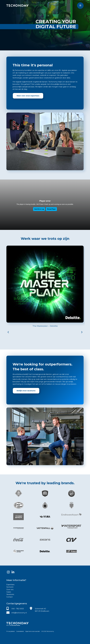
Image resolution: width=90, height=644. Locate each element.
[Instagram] (8, 572)
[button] (8, 334)
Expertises (10, 585)
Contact (9, 597)
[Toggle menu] (80, 6)
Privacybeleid (10, 631)
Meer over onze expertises (28, 96)
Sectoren (10, 587)
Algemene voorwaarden (33, 631)
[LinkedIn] (13, 572)
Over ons (10, 590)
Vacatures (10, 594)
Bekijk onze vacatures (26, 391)
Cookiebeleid (20, 631)
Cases (9, 592)
